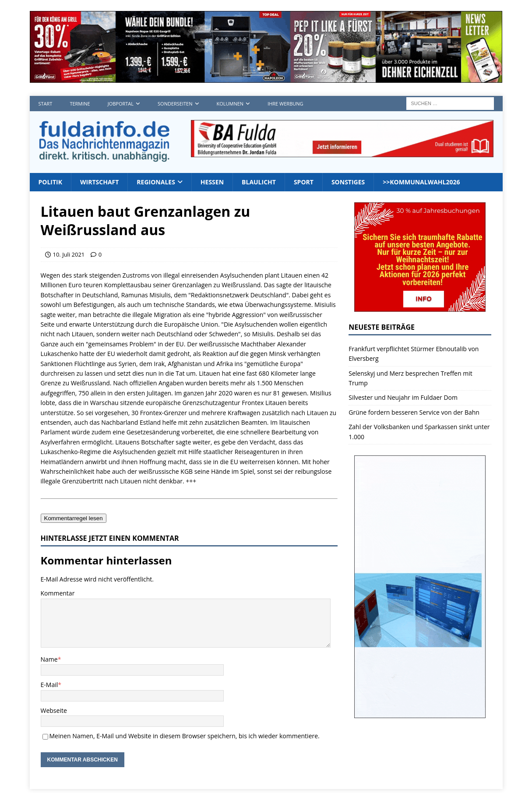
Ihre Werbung (285, 104)
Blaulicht (259, 182)
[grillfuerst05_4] (266, 78)
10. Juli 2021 (69, 254)
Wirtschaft (99, 182)
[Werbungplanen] (420, 713)
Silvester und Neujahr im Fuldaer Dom (403, 397)
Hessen (212, 182)
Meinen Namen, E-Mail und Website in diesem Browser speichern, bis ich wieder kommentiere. (185, 736)
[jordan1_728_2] (342, 152)
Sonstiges (348, 182)
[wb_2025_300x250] (420, 307)
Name (49, 659)
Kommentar (58, 593)
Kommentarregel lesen (74, 518)
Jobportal (121, 104)
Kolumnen (230, 104)
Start (46, 104)
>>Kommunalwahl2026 (421, 182)
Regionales (156, 182)
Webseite (54, 710)
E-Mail (49, 685)
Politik (51, 182)
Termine (80, 104)
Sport (304, 182)
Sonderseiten (175, 104)
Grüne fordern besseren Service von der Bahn (414, 412)
